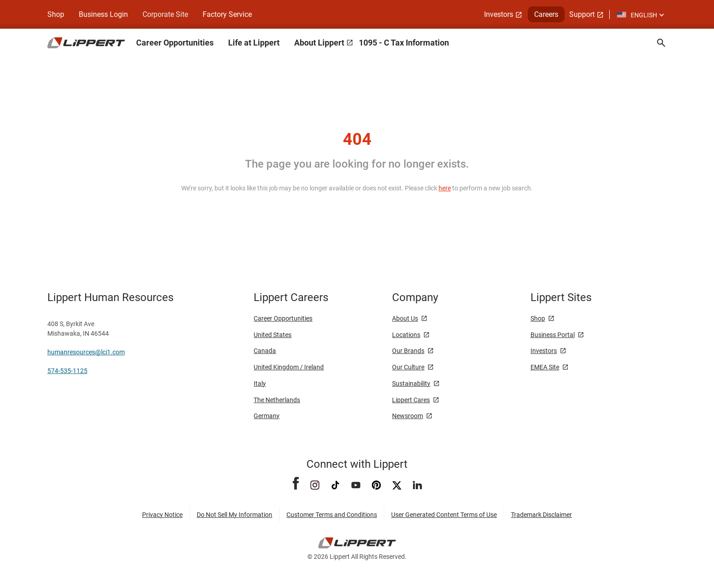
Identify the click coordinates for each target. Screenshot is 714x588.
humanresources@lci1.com (86, 352)
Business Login (103, 14)
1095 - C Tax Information (404, 43)
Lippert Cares (411, 400)
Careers (546, 14)
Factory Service (227, 14)
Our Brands (408, 351)
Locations (406, 335)
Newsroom (408, 416)
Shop (56, 14)
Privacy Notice (162, 515)
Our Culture (408, 367)
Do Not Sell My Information (235, 515)
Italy (260, 383)
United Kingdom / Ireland (289, 367)
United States (273, 335)
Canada (265, 351)
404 (357, 139)
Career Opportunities (175, 43)
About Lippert (319, 43)
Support (582, 14)
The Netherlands (277, 400)
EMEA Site (545, 367)
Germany (267, 416)
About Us (405, 318)
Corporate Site (165, 14)
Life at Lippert (254, 43)
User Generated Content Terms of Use (444, 515)
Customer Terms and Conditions (332, 515)
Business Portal (553, 335)
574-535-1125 (67, 371)
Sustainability (411, 383)
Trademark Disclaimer (541, 515)
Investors (499, 14)
